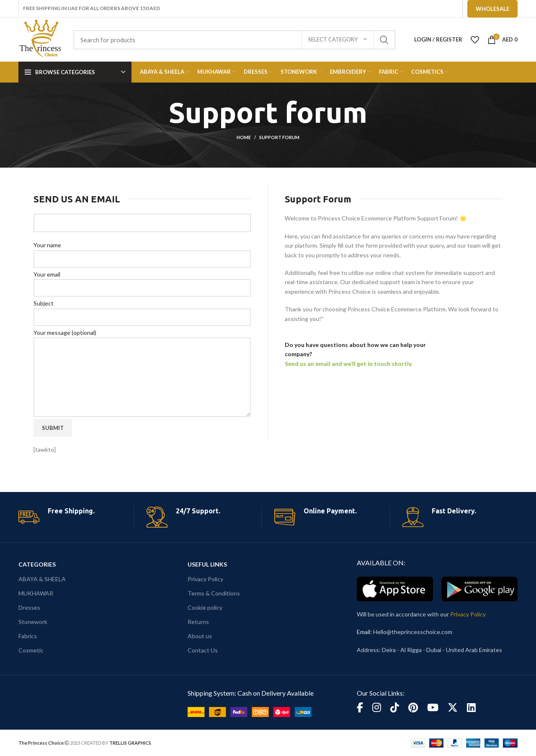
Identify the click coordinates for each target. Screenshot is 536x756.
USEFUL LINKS (207, 564)
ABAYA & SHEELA (42, 579)
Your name (142, 251)
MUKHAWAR (36, 593)
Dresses (29, 607)
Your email (142, 281)
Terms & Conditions (214, 593)
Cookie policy (205, 607)
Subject (142, 310)
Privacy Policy (205, 579)
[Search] (234, 40)
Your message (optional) (142, 355)
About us (200, 636)
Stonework (33, 622)
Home (244, 137)
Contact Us (203, 650)
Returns (198, 622)
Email (363, 632)
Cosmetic (31, 650)
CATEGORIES (37, 564)
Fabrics (28, 636)
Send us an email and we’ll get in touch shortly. (349, 364)
